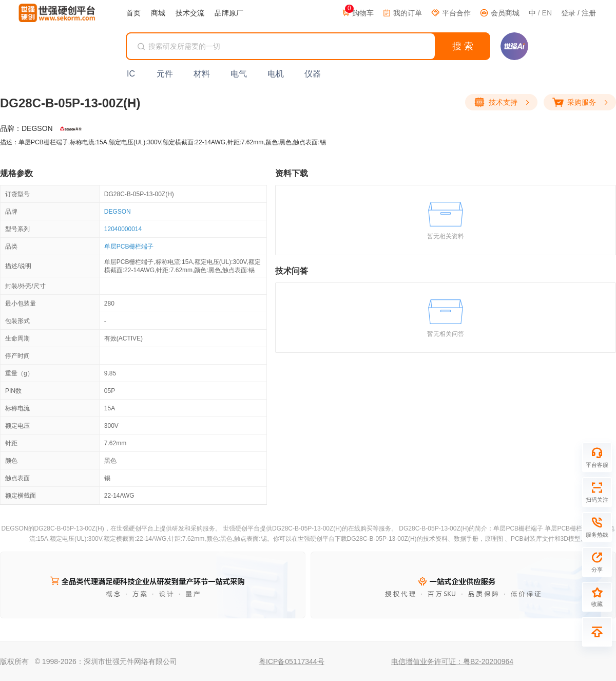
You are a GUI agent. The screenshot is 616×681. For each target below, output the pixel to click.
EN (547, 13)
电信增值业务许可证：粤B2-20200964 (452, 661)
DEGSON (118, 212)
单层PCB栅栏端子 (129, 247)
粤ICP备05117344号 (292, 661)
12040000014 (123, 229)
